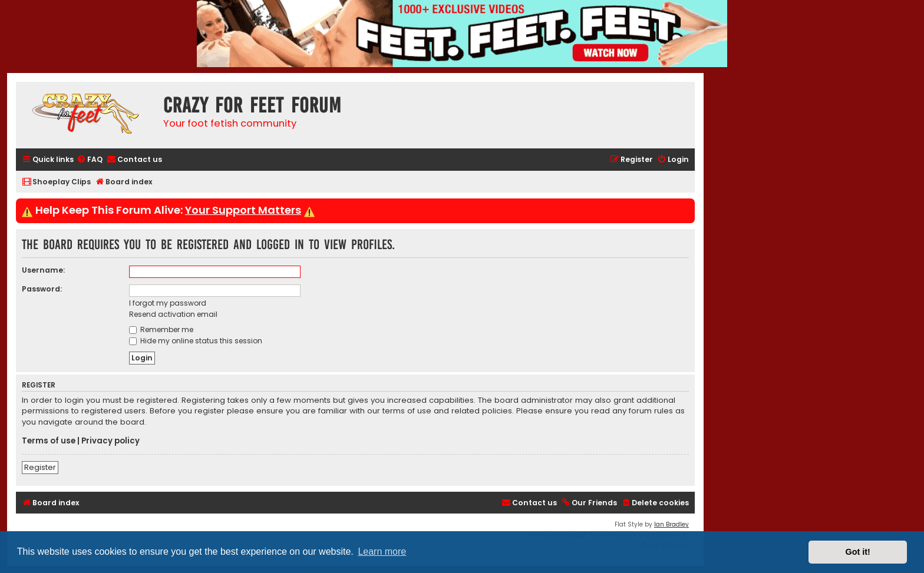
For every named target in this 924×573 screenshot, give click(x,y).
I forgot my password (168, 303)
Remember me (161, 329)
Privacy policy (110, 441)
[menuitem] (90, 160)
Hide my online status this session (196, 341)
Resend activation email (173, 314)
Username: (43, 270)
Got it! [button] (858, 552)
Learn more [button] (382, 552)
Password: (42, 289)
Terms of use (49, 441)
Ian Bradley (671, 524)
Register (40, 467)
